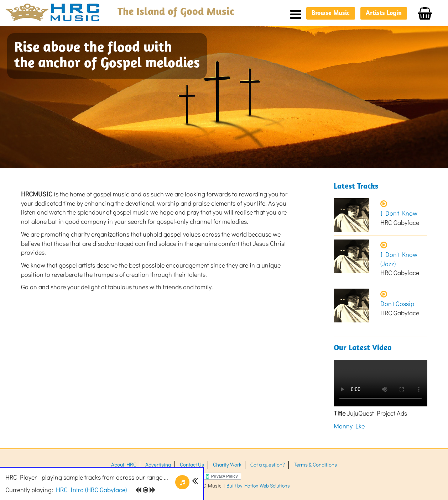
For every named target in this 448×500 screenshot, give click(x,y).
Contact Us (192, 464)
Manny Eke (349, 426)
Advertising (158, 464)
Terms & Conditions (315, 464)
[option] (224, 97)
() (91, 490)
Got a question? (268, 464)
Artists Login (384, 13)
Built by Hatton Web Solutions (258, 486)
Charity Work (227, 464)
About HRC (124, 464)
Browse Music (331, 13)
